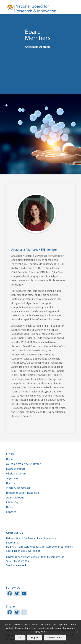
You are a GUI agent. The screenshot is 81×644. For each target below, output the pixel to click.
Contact (11, 512)
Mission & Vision (16, 474)
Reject (35, 638)
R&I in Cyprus (14, 502)
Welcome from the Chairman (24, 464)
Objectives (12, 478)
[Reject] (77, 632)
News (9, 507)
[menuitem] (73, 7)
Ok (20, 638)
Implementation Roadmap (23, 493)
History (10, 483)
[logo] (34, 7)
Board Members (16, 469)
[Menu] (73, 7)
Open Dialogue (15, 498)
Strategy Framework (18, 488)
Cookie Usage (55, 638)
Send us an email (16, 565)
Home (10, 459)
